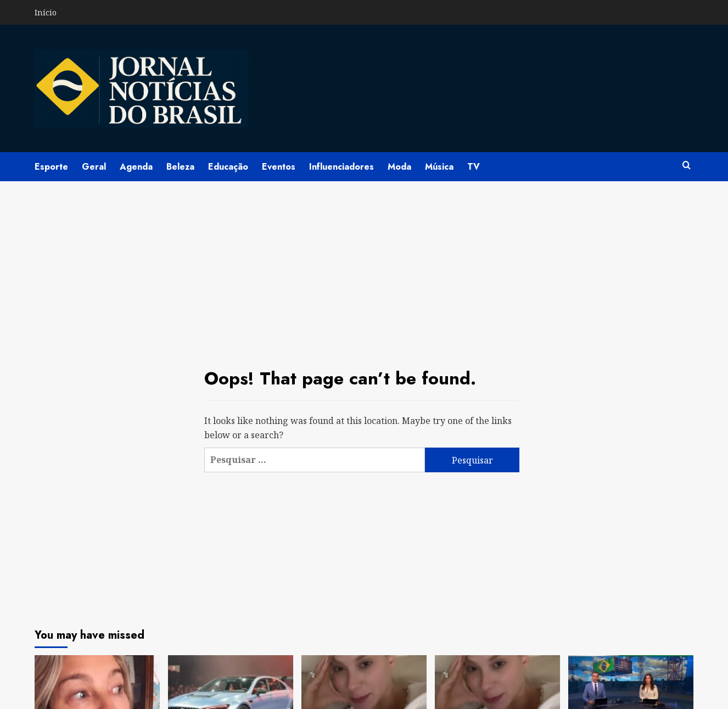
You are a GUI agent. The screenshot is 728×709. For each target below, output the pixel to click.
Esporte (51, 167)
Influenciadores (341, 167)
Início (46, 12)
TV (474, 167)
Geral (94, 167)
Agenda (136, 167)
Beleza (180, 167)
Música (439, 167)
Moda (399, 167)
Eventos (279, 167)
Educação (228, 167)
